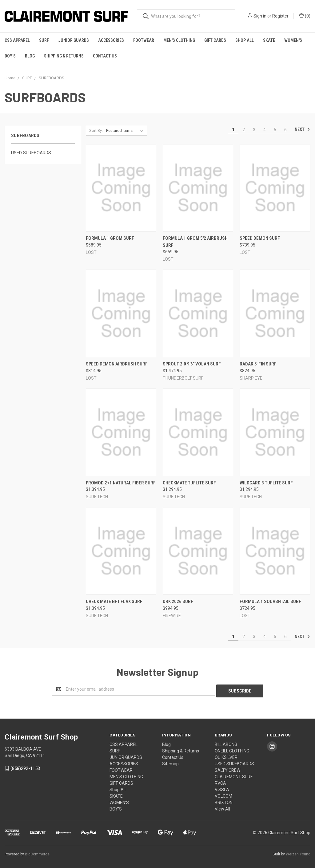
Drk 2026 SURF (178, 602)
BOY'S (10, 56)
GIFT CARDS (215, 40)
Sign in (260, 16)
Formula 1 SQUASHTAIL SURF (270, 602)
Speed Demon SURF (260, 238)
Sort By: (96, 130)
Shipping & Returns (64, 56)
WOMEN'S (293, 40)
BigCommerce (37, 852)
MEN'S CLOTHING (179, 40)
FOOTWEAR (144, 40)
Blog (30, 56)
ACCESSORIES (111, 40)
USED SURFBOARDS (31, 153)
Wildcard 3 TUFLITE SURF (266, 483)
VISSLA (222, 788)
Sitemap (170, 762)
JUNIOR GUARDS (74, 40)
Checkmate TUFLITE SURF (189, 483)
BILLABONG (226, 743)
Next (302, 129)
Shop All (245, 40)
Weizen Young (298, 852)
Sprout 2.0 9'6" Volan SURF (192, 364)
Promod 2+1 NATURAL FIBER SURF (121, 483)
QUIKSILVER (226, 756)
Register (280, 16)
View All (222, 807)
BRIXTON (224, 801)
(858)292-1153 (25, 767)
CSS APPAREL (17, 40)
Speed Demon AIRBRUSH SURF (117, 364)
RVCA (220, 781)
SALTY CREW (227, 768)
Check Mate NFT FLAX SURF (114, 602)
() (305, 16)
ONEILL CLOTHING (232, 749)
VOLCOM (223, 794)
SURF (44, 40)
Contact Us (105, 56)
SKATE (269, 40)
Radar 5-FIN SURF (258, 364)
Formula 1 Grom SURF (110, 238)
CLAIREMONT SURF (234, 775)
